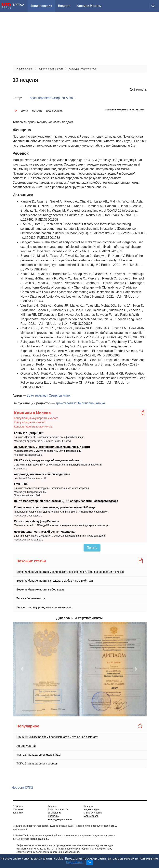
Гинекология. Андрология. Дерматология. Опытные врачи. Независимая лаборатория (61, 512)
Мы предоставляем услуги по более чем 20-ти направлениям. (48, 451)
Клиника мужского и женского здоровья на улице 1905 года (55, 507)
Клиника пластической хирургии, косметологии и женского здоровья (51, 488)
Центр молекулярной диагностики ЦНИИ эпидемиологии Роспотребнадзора (66, 501)
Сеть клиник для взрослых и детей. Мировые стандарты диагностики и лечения (58, 465)
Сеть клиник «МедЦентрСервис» (36, 521)
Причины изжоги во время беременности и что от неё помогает (57, 737)
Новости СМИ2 (22, 788)
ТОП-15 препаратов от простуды (37, 763)
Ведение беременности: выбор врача (41, 589)
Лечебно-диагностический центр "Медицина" (45, 532)
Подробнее (74, 862)
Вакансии (18, 813)
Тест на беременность (31, 598)
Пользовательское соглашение (58, 811)
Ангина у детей (26, 746)
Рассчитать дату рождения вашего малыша (44, 607)
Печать (92, 548)
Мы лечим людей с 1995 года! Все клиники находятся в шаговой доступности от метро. (62, 526)
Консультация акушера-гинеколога (36, 418)
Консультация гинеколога (30, 422)
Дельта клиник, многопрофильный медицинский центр (52, 447)
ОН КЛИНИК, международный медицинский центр (48, 460)
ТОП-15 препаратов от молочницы (39, 755)
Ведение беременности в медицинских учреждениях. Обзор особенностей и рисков (70, 572)
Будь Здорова (91, 816)
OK (90, 862)
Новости (64, 6)
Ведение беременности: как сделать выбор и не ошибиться (55, 581)
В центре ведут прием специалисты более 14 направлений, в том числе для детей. (60, 536)
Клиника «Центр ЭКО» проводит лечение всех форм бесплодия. (49, 437)
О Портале (18, 806)
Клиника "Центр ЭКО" (29, 433)
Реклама (53, 806)
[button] (23, 669)
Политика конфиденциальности (60, 818)
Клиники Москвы (89, 6)
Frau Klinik (21, 484)
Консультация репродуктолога (33, 427)
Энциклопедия (41, 6)
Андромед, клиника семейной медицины (42, 474)
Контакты (18, 810)
